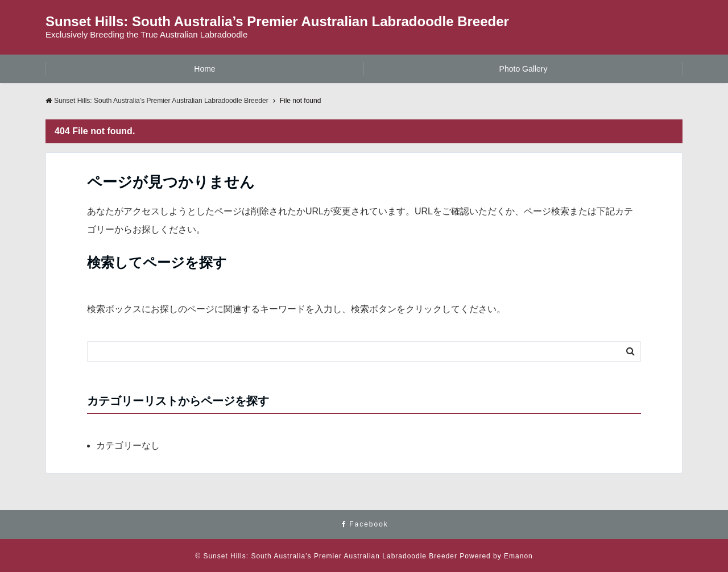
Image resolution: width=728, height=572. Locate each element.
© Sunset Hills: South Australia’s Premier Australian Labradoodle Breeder (326, 556)
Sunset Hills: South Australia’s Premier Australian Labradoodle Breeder (277, 22)
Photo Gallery (524, 69)
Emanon (518, 556)
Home (204, 69)
